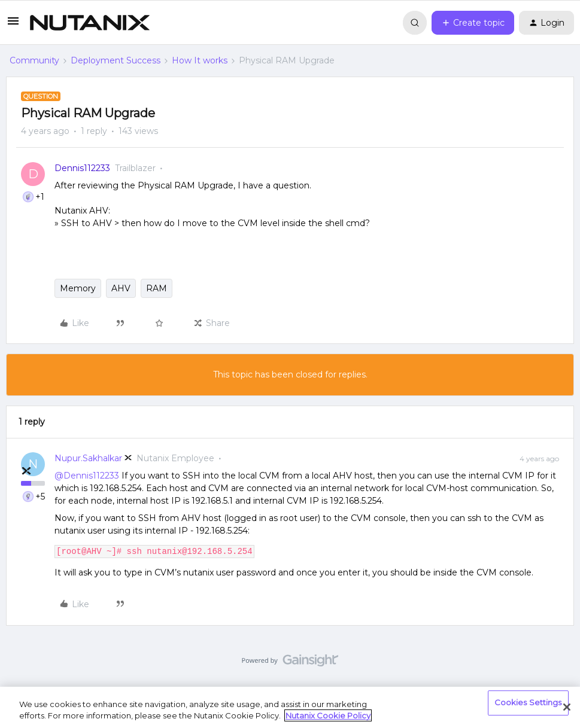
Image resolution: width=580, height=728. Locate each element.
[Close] (567, 707)
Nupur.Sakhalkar (88, 458)
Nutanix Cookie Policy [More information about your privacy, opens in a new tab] (328, 715)
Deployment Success (116, 60)
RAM (157, 288)
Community (34, 60)
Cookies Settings (528, 703)
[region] (290, 707)
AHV (121, 288)
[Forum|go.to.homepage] (90, 23)
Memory (78, 288)
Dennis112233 (82, 168)
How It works (200, 60)
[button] (13, 25)
